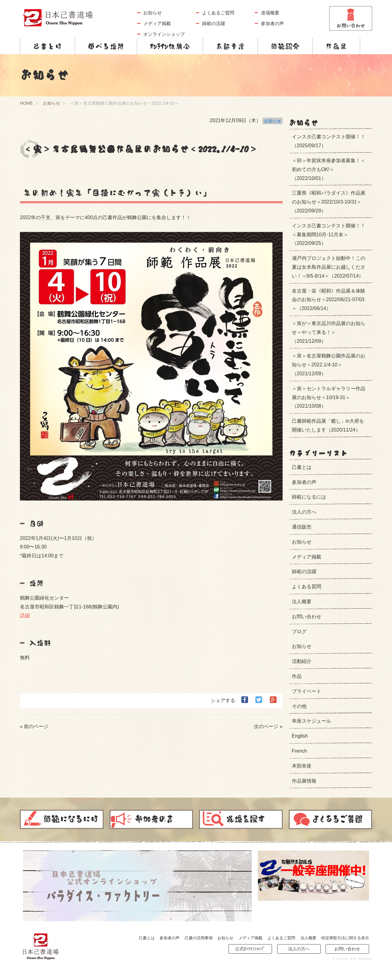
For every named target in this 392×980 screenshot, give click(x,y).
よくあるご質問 (218, 13)
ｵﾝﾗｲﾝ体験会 (170, 46)
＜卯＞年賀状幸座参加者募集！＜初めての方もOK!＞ (329, 169)
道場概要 (270, 13)
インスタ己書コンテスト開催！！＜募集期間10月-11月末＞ (329, 235)
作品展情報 (304, 781)
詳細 (25, 615)
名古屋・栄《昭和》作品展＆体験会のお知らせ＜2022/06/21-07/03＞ (329, 300)
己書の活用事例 (199, 938)
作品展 (336, 46)
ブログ (299, 632)
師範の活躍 (214, 23)
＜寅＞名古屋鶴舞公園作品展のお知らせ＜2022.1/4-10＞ (329, 365)
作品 (297, 676)
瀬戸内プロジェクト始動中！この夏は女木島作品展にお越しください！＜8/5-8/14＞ (329, 267)
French (300, 751)
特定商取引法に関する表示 (345, 938)
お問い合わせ (307, 617)
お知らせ (153, 13)
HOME (26, 103)
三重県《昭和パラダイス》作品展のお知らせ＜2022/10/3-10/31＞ (329, 202)
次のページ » (268, 726)
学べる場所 (106, 46)
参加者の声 (272, 23)
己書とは (47, 46)
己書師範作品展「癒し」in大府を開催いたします (328, 425)
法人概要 (302, 602)
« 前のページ (34, 726)
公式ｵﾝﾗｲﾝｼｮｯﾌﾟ (250, 949)
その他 (299, 706)
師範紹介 (285, 46)
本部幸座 (230, 46)
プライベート (307, 691)
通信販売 (302, 527)
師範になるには (309, 497)
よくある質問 (307, 587)
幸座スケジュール (311, 721)
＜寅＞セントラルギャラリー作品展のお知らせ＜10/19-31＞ (329, 397)
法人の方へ (304, 512)
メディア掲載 (157, 23)
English (300, 736)
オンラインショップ (164, 34)
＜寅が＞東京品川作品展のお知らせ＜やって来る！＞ (329, 332)
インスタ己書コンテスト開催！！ (329, 141)
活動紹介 (302, 661)
